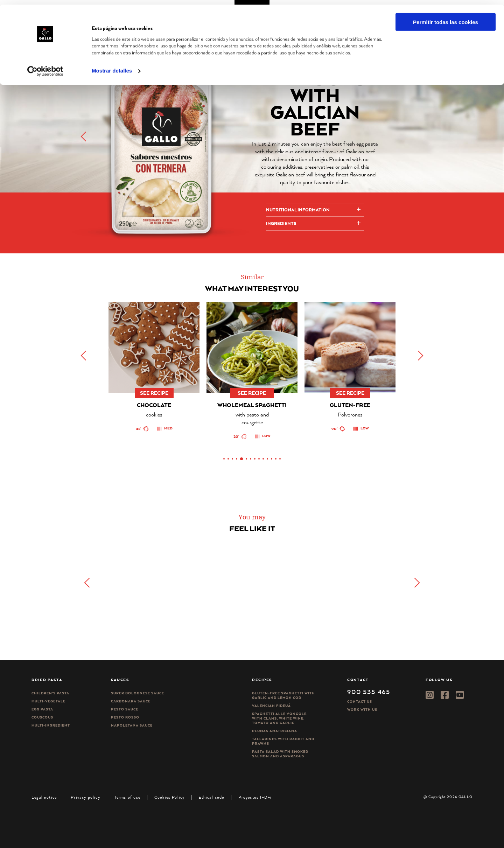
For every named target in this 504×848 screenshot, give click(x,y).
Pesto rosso (125, 717)
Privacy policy (85, 797)
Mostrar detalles (112, 66)
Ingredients (281, 223)
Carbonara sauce (131, 701)
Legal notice (44, 797)
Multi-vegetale (48, 701)
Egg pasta (42, 709)
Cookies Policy (170, 797)
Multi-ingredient (51, 725)
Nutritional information (298, 210)
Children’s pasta (50, 693)
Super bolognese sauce (138, 693)
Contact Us (360, 702)
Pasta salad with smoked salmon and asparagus (280, 754)
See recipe (154, 393)
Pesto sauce (125, 709)
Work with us (362, 710)
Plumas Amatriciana (275, 731)
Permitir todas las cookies (446, 17)
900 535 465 (369, 692)
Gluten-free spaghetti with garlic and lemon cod (283, 695)
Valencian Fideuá (271, 706)
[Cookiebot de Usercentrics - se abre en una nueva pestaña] (45, 66)
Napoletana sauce (132, 725)
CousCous (42, 717)
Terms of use (127, 797)
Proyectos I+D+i (255, 797)
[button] (420, 356)
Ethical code (211, 797)
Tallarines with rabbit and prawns (283, 741)
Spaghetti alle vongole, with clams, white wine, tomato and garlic (280, 718)
